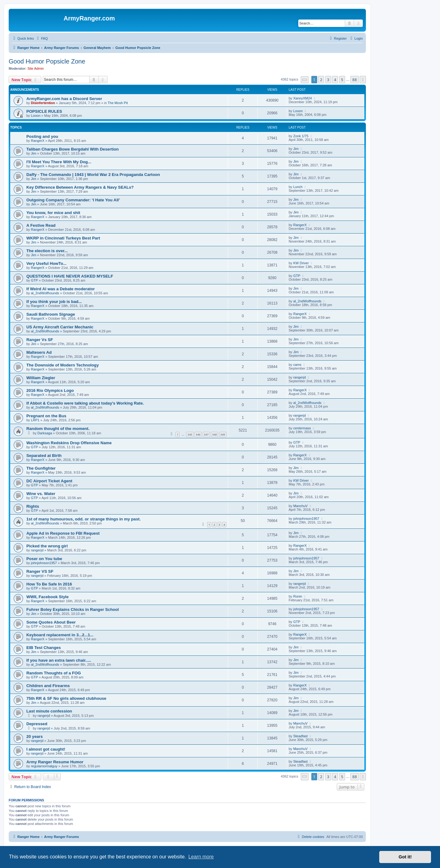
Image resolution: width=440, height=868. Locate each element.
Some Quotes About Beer (51, 622)
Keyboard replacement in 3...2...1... (60, 635)
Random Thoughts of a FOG (54, 673)
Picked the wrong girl (47, 546)
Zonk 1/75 (301, 136)
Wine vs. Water (41, 494)
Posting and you (42, 136)
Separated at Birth (44, 456)
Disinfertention (43, 103)
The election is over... (47, 251)
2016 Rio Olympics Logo (50, 390)
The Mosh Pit (118, 103)
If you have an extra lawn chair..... (59, 660)
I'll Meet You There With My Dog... (59, 162)
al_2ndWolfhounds (45, 293)
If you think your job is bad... (54, 302)
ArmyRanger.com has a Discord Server (64, 99)
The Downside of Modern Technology (62, 365)
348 (214, 434)
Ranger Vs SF (40, 340)
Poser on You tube (44, 559)
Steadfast (300, 736)
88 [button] (355, 80)
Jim (34, 153)
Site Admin (36, 68)
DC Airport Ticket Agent (49, 481)
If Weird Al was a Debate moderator (61, 289)
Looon (36, 116)
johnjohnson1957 (306, 519)
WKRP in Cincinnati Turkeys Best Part (63, 238)
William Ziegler (41, 378)
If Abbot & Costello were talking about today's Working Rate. (85, 403)
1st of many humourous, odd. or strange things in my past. (84, 519)
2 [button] (321, 80)
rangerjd (300, 377)
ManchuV (300, 506)
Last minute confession (49, 711)
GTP (35, 280)
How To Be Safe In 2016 (49, 584)
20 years (35, 736)
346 (198, 434)
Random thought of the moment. (58, 429)
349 (223, 434)
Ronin (298, 596)
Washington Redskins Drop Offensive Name (69, 443)
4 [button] (335, 80)
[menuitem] (42, 38)
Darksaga (45, 433)
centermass (302, 428)
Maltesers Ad (39, 352)
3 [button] (328, 80)
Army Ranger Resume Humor (55, 762)
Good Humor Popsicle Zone (47, 61)
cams (297, 365)
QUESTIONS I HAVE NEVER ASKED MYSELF (70, 276)
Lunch (298, 187)
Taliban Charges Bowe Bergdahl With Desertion (73, 149)
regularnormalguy (44, 766)
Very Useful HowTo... (46, 263)
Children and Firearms (48, 686)
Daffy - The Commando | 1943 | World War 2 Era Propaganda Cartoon (93, 175)
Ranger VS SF (40, 571)
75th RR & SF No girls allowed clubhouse (66, 698)
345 (190, 434)
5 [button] (342, 80)
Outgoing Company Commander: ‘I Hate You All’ (73, 200)
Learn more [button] (201, 857)
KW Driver (301, 263)
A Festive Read (41, 225)
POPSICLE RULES (44, 111)
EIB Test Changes (44, 648)
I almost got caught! (46, 749)
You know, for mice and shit (53, 213)
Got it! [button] (405, 857)
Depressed (37, 724)
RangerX (38, 141)
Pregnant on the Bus (46, 416)
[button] (305, 80)
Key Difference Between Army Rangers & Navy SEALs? (80, 187)
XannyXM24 (303, 98)
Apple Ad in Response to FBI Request (63, 533)
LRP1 (35, 420)
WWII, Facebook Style (47, 597)
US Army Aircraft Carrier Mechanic (60, 327)
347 (206, 434)
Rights (33, 506)
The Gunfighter (41, 468)
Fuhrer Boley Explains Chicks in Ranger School (73, 609)
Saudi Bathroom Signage (51, 314)
